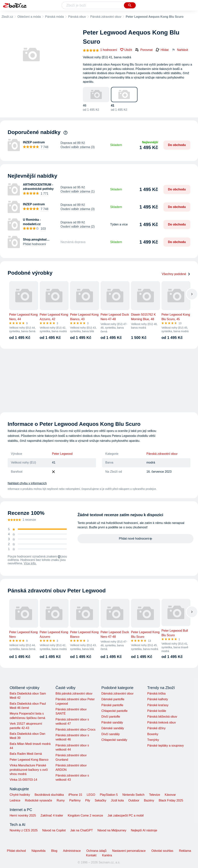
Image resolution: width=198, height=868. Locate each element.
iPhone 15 (75, 795)
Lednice (15, 800)
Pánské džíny (156, 728)
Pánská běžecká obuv (162, 717)
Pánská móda (54, 17)
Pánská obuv (77, 17)
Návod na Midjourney (112, 830)
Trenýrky (153, 740)
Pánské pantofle (112, 705)
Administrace (72, 851)
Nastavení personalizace (129, 851)
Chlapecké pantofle (114, 711)
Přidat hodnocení (34, 244)
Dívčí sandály (111, 734)
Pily (88, 800)
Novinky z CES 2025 (24, 830)
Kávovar (170, 795)
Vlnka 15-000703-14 (23, 780)
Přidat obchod (16, 851)
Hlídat (162, 50)
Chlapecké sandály (114, 740)
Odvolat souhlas (162, 851)
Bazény (149, 800)
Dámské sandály (113, 728)
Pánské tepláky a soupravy (165, 746)
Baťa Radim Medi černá (26, 754)
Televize (155, 795)
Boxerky (153, 734)
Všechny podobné (176, 274)
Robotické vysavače (39, 800)
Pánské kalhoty (158, 699)
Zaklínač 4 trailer (52, 815)
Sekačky (100, 800)
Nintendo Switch (133, 795)
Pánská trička (156, 694)
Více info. (30, 563)
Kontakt (91, 855)
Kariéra (107, 855)
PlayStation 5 (109, 795)
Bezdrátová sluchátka (49, 795)
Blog (54, 851)
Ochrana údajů (97, 851)
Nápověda (38, 851)
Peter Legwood (62, 454)
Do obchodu (177, 145)
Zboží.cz (7, 17)
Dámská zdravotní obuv (117, 694)
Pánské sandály (112, 722)
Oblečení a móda (29, 17)
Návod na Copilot (54, 830)
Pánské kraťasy (158, 705)
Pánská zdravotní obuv (106, 17)
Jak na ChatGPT (82, 830)
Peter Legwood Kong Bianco (29, 760)
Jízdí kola (117, 800)
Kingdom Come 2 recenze (85, 815)
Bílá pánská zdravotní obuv (74, 694)
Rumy (61, 800)
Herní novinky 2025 (23, 815)
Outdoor (134, 800)
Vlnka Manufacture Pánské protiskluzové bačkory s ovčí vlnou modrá (29, 770)
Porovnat (144, 50)
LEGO (91, 795)
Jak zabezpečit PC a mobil (126, 815)
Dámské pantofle (113, 699)
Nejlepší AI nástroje (144, 830)
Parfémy (75, 800)
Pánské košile (157, 711)
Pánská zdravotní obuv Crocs (76, 730)
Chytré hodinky (20, 795)
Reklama (185, 851)
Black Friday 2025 (171, 800)
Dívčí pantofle (111, 717)
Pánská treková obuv (161, 722)
